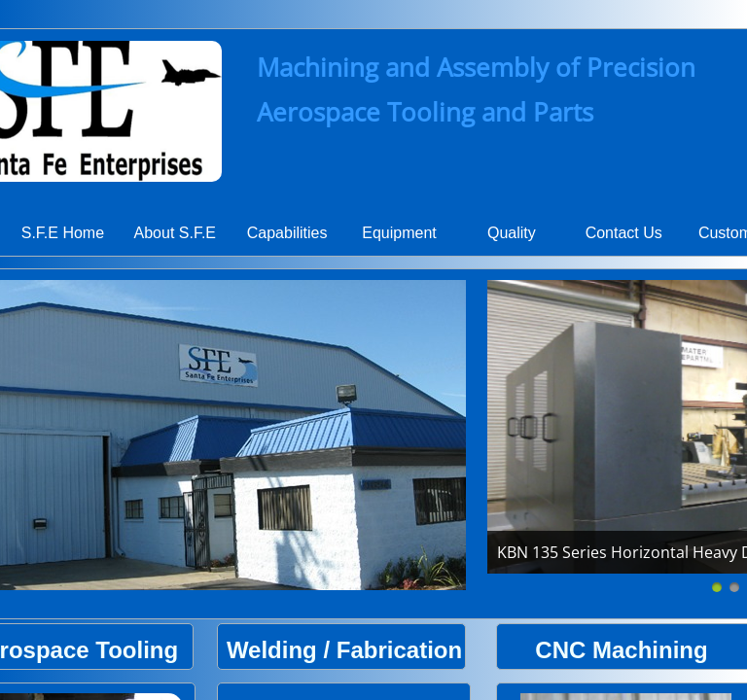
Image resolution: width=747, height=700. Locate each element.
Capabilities (287, 233)
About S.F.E (176, 233)
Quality (512, 233)
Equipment (399, 233)
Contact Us (624, 233)
